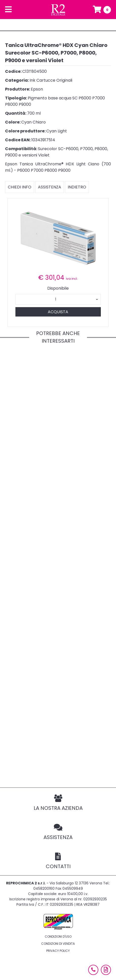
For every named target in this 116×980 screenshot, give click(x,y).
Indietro (77, 187)
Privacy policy (58, 951)
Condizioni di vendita (58, 944)
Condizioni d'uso (58, 937)
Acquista (58, 312)
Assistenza (50, 187)
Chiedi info (20, 187)
